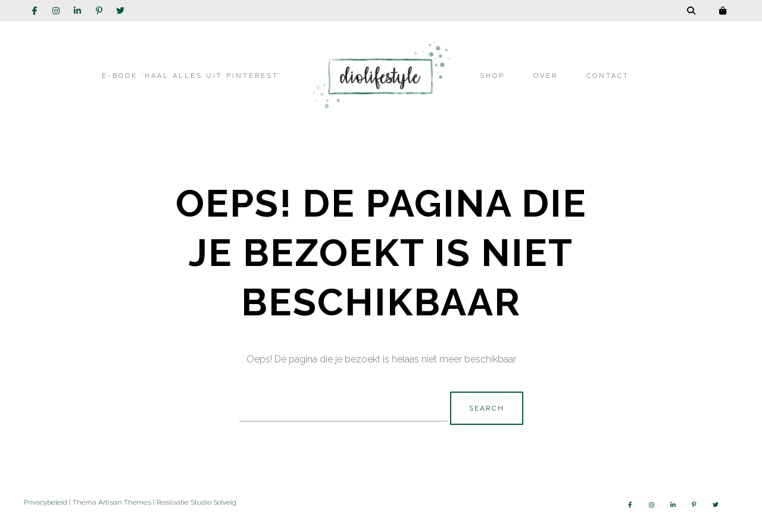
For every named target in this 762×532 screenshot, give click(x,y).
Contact (608, 76)
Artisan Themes (125, 502)
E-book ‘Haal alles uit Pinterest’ (192, 76)
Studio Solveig (213, 502)
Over (546, 76)
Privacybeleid (46, 502)
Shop (492, 76)
